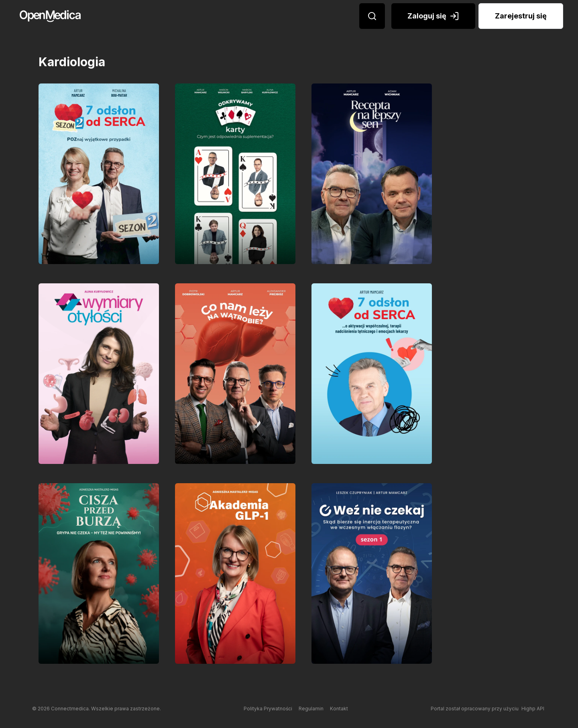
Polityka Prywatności (268, 709)
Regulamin (311, 709)
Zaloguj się (433, 16)
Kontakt (339, 709)
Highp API (533, 709)
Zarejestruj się (521, 16)
